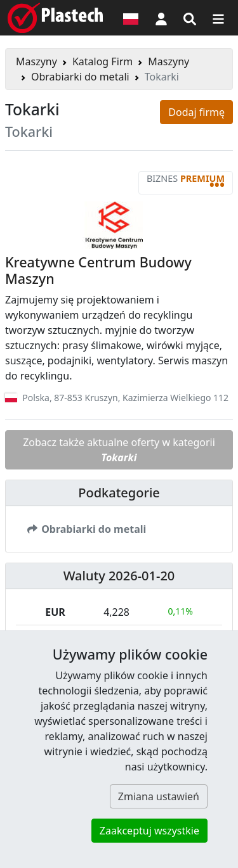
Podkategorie (119, 493)
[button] (161, 18)
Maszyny (36, 61)
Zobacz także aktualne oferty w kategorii (119, 450)
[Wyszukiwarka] (190, 18)
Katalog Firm (102, 61)
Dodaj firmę (196, 112)
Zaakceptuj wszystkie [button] (149, 831)
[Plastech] (55, 18)
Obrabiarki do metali (80, 77)
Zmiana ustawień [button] (159, 796)
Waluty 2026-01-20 (119, 576)
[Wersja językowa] (131, 18)
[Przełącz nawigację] (218, 18)
